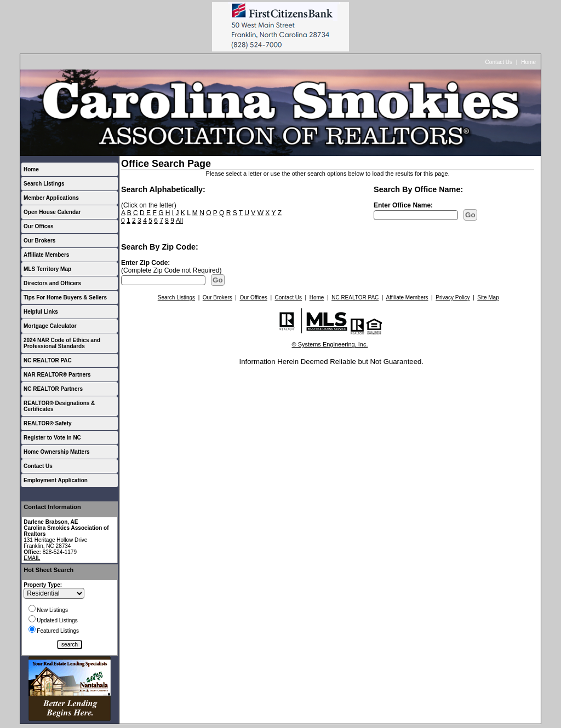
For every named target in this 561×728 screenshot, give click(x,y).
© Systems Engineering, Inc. (330, 344)
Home (528, 62)
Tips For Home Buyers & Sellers (65, 297)
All (179, 221)
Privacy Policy (453, 297)
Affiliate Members (46, 255)
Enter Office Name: (403, 205)
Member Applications (51, 198)
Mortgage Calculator (50, 326)
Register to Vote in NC (52, 438)
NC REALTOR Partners (53, 389)
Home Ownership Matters (57, 452)
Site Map (488, 297)
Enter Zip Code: (145, 263)
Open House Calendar (52, 212)
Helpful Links (41, 312)
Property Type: (43, 585)
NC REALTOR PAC (48, 360)
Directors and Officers (52, 283)
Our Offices (38, 226)
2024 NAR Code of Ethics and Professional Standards (62, 343)
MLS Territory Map (47, 269)
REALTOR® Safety (48, 423)
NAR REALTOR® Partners (57, 375)
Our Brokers (39, 241)
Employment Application (56, 480)
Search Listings (44, 184)
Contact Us (499, 62)
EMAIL (32, 558)
